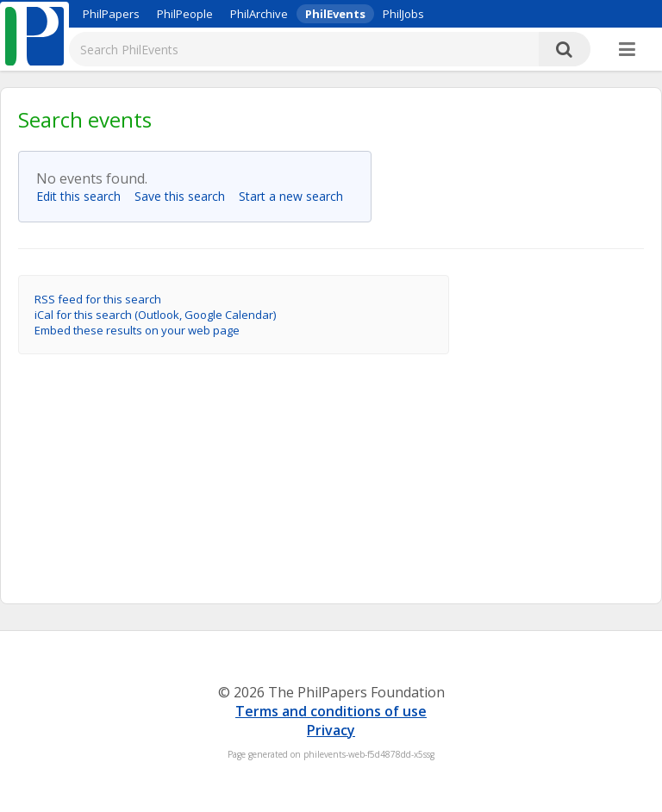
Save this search (185, 196)
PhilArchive (259, 14)
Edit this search (84, 196)
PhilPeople (185, 14)
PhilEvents (335, 14)
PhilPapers (111, 14)
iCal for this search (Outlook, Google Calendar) (155, 315)
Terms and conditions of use (331, 711)
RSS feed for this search (98, 299)
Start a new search (296, 196)
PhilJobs (403, 14)
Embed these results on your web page (137, 330)
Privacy (331, 730)
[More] (627, 50)
